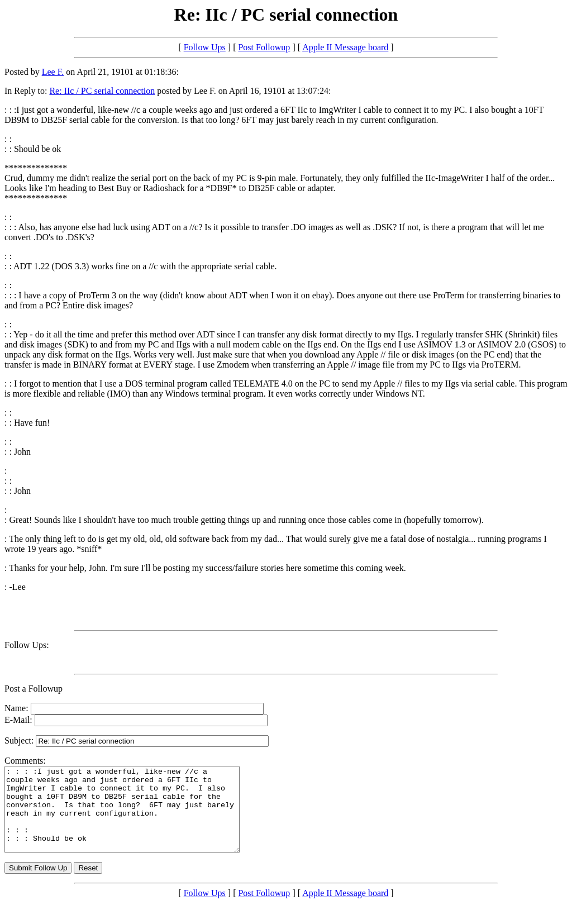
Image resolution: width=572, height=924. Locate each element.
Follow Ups (205, 47)
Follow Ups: (27, 645)
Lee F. (53, 72)
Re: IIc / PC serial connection (102, 91)
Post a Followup (34, 689)
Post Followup (264, 47)
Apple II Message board (345, 47)
